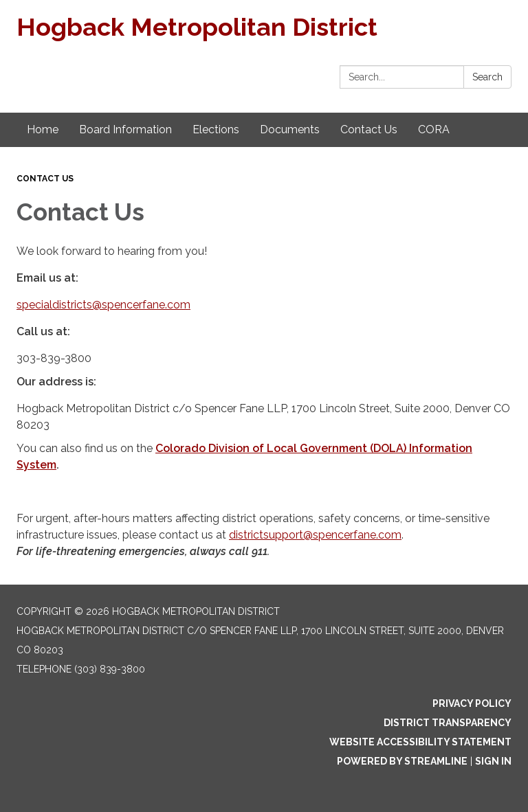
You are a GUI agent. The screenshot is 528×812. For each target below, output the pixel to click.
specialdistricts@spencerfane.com (103, 305)
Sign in (493, 761)
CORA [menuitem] (434, 129)
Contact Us (45, 179)
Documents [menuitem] (290, 129)
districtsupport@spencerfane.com (315, 535)
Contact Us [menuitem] (369, 129)
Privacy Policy (472, 703)
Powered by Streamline (402, 761)
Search (487, 77)
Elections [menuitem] (216, 129)
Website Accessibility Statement (420, 742)
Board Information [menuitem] (125, 129)
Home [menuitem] (43, 129)
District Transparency (448, 723)
